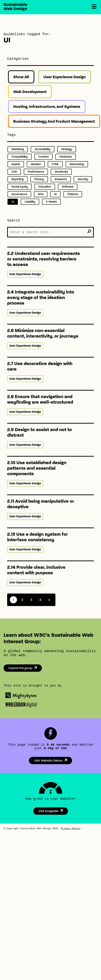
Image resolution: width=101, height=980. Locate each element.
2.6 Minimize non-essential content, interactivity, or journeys (43, 333)
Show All (21, 77)
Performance (36, 172)
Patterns (73, 194)
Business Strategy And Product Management (54, 121)
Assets (16, 164)
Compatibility (20, 157)
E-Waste (51, 202)
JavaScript (61, 172)
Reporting (18, 179)
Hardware (66, 157)
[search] (89, 231)
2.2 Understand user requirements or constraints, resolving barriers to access (44, 259)
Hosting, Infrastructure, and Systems (47, 106)
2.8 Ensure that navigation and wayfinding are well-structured (40, 399)
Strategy (67, 149)
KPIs (41, 194)
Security (83, 179)
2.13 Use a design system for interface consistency (37, 537)
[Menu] (94, 7)
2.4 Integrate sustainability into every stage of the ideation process (41, 297)
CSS (14, 172)
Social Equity (20, 187)
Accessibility (43, 149)
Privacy (39, 179)
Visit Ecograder (48, 811)
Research (61, 179)
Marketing (18, 149)
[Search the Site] (50, 232)
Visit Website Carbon (48, 761)
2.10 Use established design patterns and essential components (37, 468)
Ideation (36, 164)
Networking (77, 164)
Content (44, 157)
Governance (19, 194)
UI (13, 202)
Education (45, 187)
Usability (30, 202)
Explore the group (20, 668)
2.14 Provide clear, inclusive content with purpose (36, 570)
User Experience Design (65, 77)
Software (68, 187)
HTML (55, 164)
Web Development (30, 92)
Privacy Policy (71, 829)
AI (55, 194)
